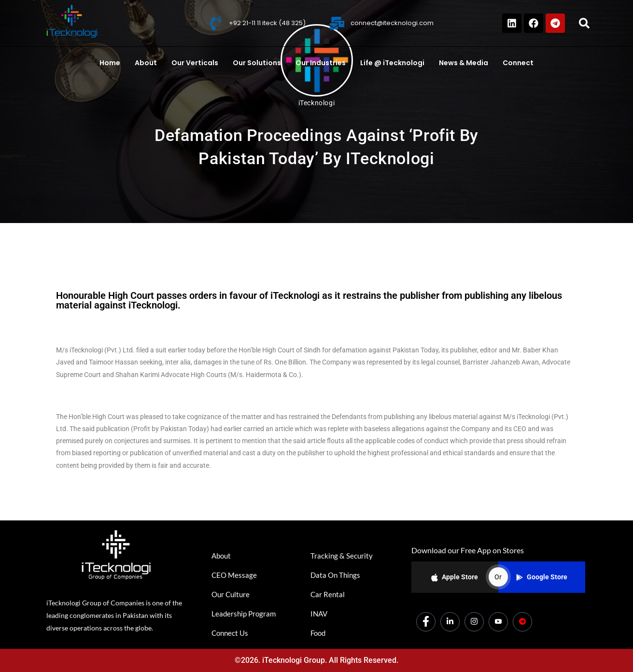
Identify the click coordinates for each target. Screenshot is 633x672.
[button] (584, 23)
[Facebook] (426, 622)
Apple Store (455, 578)
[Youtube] (498, 622)
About (146, 63)
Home (110, 63)
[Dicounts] (522, 622)
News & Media (464, 63)
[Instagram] (474, 622)
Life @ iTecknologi (392, 63)
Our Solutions (257, 63)
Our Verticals (195, 63)
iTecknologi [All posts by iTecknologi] (317, 103)
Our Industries (321, 63)
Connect (518, 63)
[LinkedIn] (450, 622)
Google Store (542, 577)
